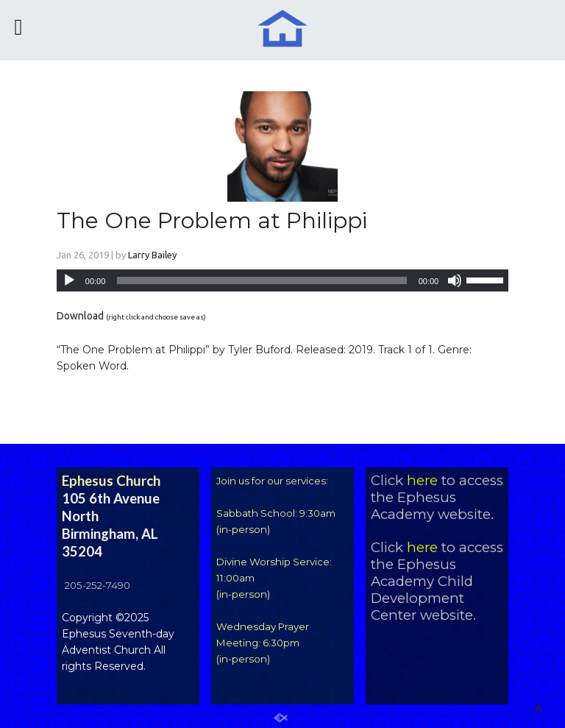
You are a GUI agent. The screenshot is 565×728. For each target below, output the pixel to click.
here (422, 480)
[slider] (262, 280)
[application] (282, 280)
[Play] (69, 280)
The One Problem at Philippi (212, 220)
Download (80, 316)
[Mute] (455, 280)
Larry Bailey (152, 255)
